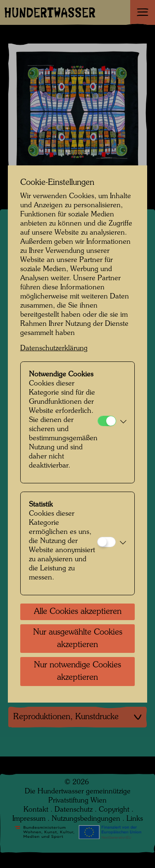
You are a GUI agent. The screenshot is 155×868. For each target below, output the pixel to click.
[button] (123, 422)
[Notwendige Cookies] (107, 421)
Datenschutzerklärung (54, 348)
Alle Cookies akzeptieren (78, 612)
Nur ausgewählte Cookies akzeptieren (78, 639)
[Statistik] (106, 542)
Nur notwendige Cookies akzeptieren (77, 672)
